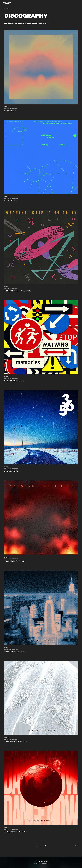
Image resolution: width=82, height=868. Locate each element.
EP (16, 23)
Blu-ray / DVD (37, 23)
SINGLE (11, 23)
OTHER (46, 23)
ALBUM (21, 23)
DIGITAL (28, 23)
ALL (6, 23)
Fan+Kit (45, 861)
